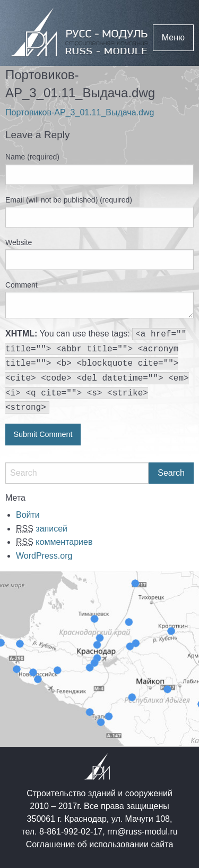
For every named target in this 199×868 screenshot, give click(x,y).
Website (19, 242)
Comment (21, 285)
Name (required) (32, 157)
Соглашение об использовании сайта (100, 844)
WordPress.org (44, 556)
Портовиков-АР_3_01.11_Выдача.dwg (80, 112)
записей (42, 529)
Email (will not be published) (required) (69, 200)
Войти (28, 515)
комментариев (54, 542)
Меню (173, 37)
